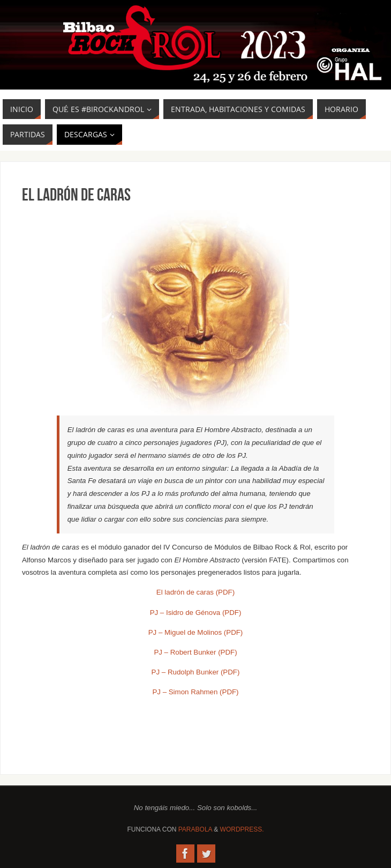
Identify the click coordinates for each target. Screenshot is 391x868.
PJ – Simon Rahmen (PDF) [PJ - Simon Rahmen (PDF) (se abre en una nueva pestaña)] (195, 692)
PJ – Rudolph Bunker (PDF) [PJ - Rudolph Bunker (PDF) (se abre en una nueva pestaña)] (196, 672)
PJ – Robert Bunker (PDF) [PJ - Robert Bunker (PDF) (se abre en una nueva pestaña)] (195, 652)
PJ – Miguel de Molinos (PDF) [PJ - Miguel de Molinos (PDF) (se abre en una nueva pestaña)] (196, 632)
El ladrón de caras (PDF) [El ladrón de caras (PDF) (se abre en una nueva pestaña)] (195, 592)
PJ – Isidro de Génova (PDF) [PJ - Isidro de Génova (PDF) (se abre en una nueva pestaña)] (196, 613)
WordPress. (242, 829)
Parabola (195, 829)
